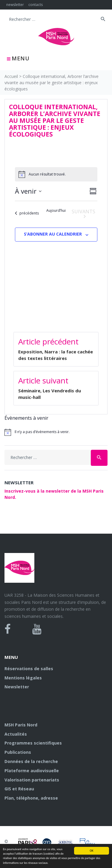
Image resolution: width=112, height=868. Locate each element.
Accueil (11, 76)
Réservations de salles (29, 669)
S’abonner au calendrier (53, 234)
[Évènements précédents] (27, 213)
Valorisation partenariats (32, 780)
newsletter (15, 5)
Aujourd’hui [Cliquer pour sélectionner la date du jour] (56, 211)
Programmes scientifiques (33, 743)
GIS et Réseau (19, 789)
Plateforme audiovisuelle (32, 771)
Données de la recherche (31, 761)
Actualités (16, 734)
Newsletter (17, 687)
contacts (36, 5)
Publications (18, 752)
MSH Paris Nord (21, 725)
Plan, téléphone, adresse (31, 798)
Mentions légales (23, 678)
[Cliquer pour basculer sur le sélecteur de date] (28, 191)
